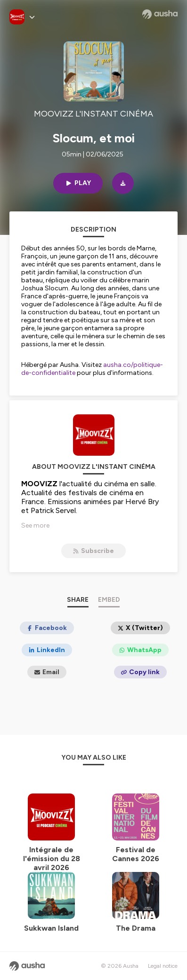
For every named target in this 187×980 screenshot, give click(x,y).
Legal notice (163, 966)
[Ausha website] (160, 14)
